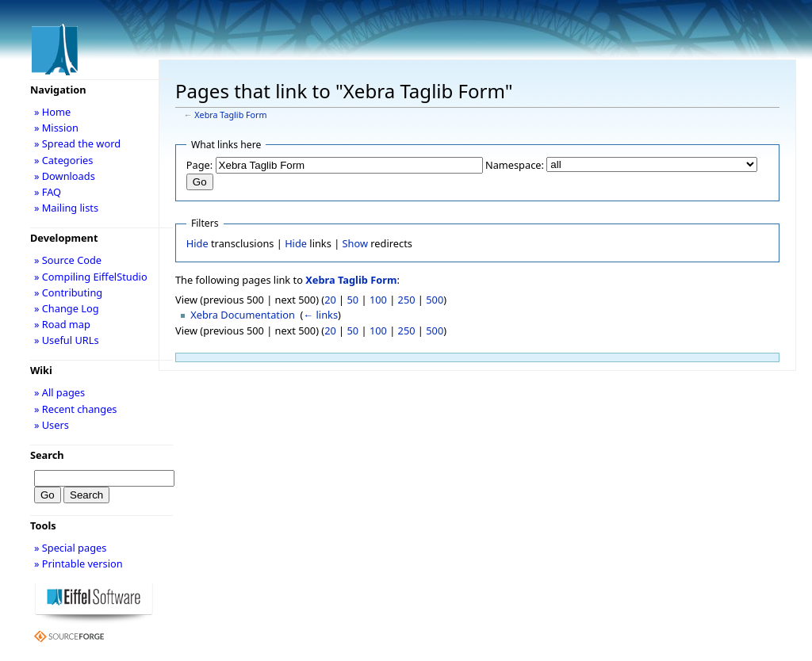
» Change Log (67, 308)
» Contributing (68, 292)
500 (435, 300)
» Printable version (79, 564)
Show (355, 243)
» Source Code (68, 260)
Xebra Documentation (243, 315)
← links (320, 315)
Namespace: (515, 165)
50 (353, 300)
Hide (197, 243)
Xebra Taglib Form (230, 115)
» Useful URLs (67, 340)
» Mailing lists (66, 208)
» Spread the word (77, 143)
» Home (52, 112)
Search (47, 455)
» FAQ (48, 192)
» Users (52, 425)
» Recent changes (76, 409)
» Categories (64, 160)
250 (407, 300)
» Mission (56, 128)
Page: (199, 165)
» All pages (59, 392)
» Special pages (70, 548)
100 (378, 300)
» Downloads (65, 176)
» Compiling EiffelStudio (91, 277)
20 (330, 300)
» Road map (62, 324)
